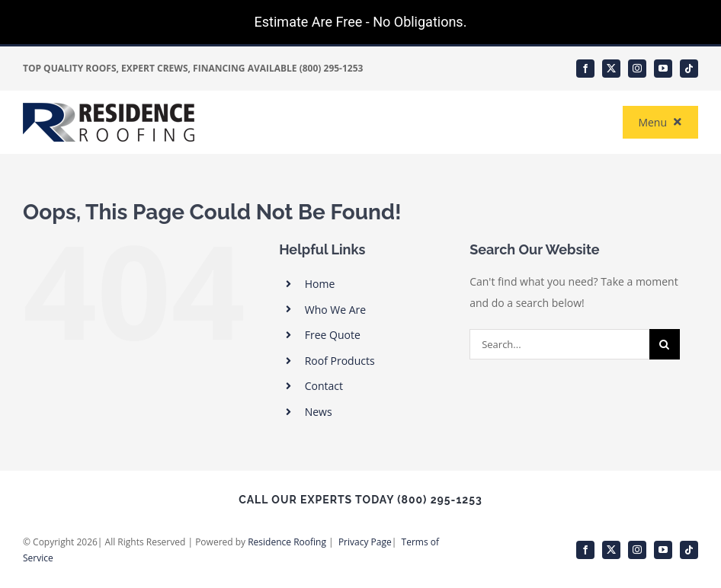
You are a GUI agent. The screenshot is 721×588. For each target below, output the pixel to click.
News (319, 412)
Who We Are (335, 310)
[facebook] (585, 69)
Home (320, 284)
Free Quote (333, 335)
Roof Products (340, 361)
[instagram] (637, 69)
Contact (324, 386)
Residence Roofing (287, 542)
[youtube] (663, 69)
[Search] (665, 344)
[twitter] (611, 69)
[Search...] (559, 344)
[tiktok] (689, 69)
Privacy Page (365, 542)
